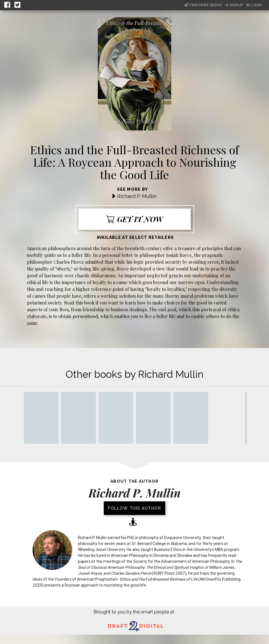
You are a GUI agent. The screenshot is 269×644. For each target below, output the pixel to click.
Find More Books (203, 5)
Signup (234, 5)
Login (254, 5)
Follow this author (134, 508)
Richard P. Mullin (137, 196)
